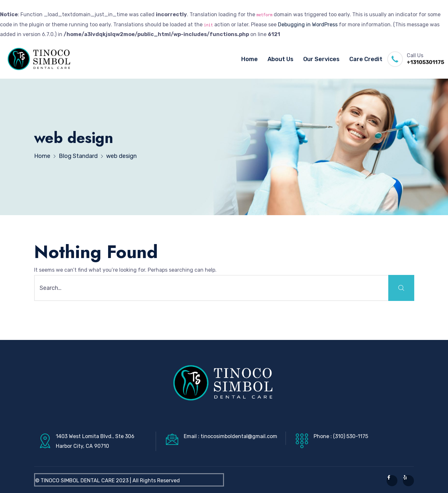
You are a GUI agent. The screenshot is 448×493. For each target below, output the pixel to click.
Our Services (321, 59)
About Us (280, 59)
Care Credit (366, 59)
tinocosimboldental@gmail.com (239, 436)
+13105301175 (425, 62)
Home (249, 59)
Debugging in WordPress (308, 25)
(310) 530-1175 (351, 436)
